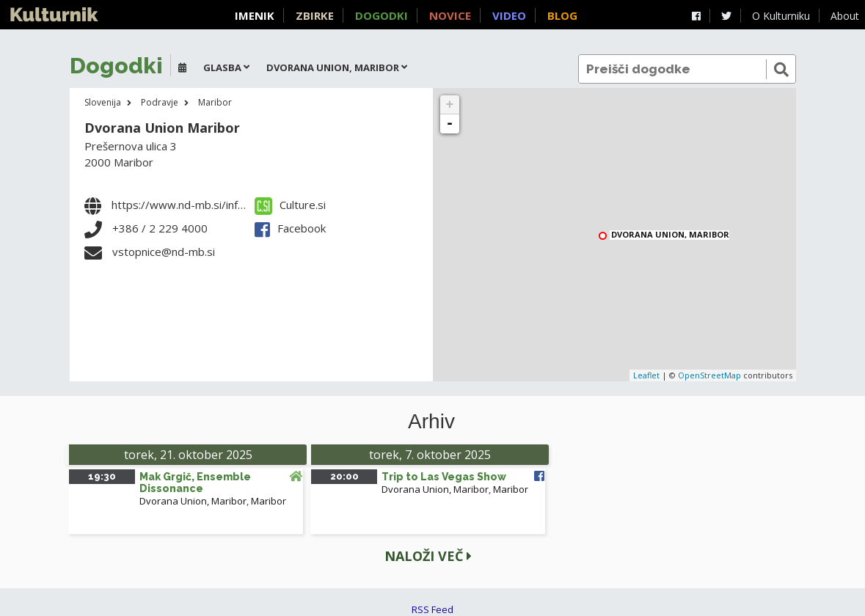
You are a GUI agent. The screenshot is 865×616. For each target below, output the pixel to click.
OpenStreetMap (709, 375)
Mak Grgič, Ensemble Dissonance (195, 483)
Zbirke (315, 15)
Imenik (255, 15)
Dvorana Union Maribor (162, 128)
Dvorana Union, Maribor (670, 235)
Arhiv (431, 422)
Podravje (160, 102)
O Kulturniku (781, 16)
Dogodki (382, 15)
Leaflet (646, 375)
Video (509, 15)
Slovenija (103, 102)
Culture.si (290, 205)
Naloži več (428, 556)
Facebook (290, 228)
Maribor (215, 102)
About (845, 16)
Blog (562, 15)
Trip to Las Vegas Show (444, 477)
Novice (450, 15)
